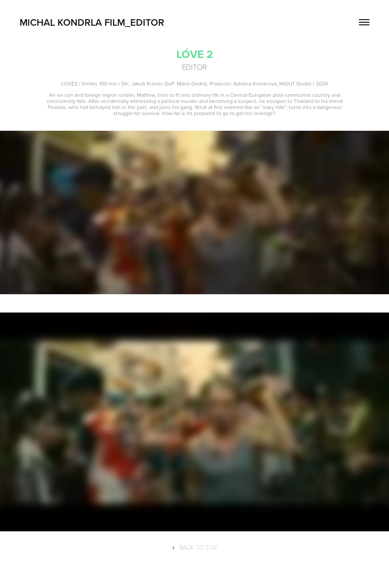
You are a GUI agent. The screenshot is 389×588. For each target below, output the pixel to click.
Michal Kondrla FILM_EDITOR (92, 22)
